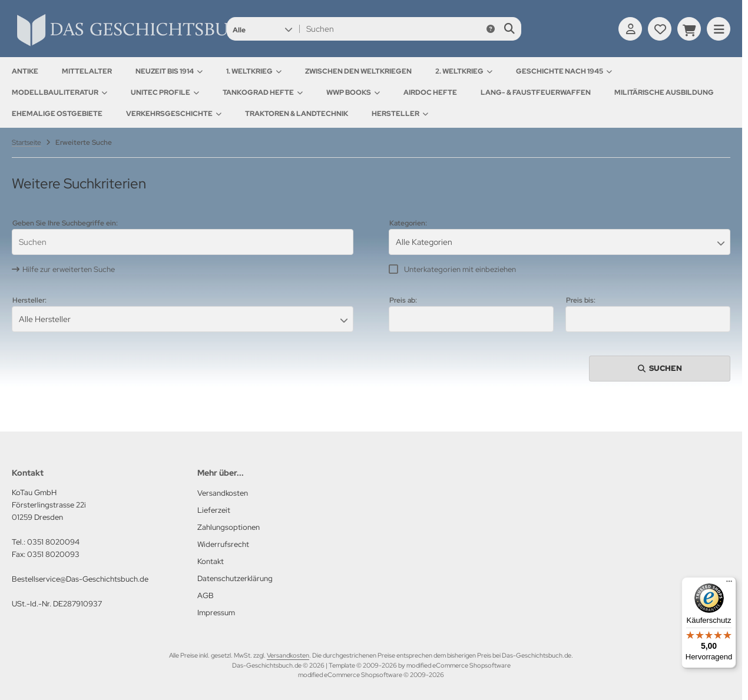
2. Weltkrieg (464, 71)
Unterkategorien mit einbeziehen (460, 269)
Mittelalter (87, 71)
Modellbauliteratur (59, 92)
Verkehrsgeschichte (174, 114)
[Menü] (729, 584)
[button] (262, 29)
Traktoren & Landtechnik (297, 114)
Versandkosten (288, 655)
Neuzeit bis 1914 (169, 71)
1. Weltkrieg (254, 71)
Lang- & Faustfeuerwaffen (536, 92)
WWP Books (353, 92)
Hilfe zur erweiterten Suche (69, 269)
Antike (25, 71)
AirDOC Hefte (430, 92)
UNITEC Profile (165, 92)
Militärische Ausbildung (664, 92)
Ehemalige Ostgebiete (57, 114)
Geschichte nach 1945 (564, 71)
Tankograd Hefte (263, 92)
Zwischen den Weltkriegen (358, 71)
